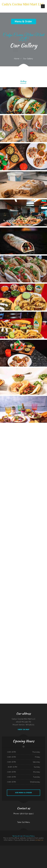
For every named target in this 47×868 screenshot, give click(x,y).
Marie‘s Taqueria (44, 853)
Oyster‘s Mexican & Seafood (34, 853)
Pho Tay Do (1, 847)
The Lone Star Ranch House (12, 847)
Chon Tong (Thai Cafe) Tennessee (26, 850)
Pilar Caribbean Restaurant (22, 847)
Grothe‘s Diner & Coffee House (31, 850)
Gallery (23, 82)
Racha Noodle (3, 847)
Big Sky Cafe (30, 847)
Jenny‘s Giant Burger (26, 856)
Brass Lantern (2, 850)
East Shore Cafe (40, 856)
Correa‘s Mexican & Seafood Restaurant (13, 850)
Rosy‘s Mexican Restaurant (18, 856)
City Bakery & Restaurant (45, 856)
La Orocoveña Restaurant (6, 850)
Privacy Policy (29, 836)
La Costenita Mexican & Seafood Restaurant (19, 850)
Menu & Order (23, 21)
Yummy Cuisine (32, 847)
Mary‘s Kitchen (15, 856)
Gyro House (4, 853)
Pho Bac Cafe (2, 856)
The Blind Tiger (9, 847)
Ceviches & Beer (17, 858)
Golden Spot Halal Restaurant (29, 858)
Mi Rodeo (42, 856)
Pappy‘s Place (35, 850)
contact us (39, 840)
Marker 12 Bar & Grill (23, 856)
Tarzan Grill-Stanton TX (22, 853)
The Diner (46, 850)
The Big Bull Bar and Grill (26, 847)
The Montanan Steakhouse (21, 858)
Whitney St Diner (15, 853)
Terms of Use (17, 836)
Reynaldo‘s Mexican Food (7, 853)
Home (17, 59)
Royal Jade (5, 856)
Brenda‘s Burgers (35, 856)
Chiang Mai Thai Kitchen (43, 850)
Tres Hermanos (18, 853)
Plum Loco (40, 850)
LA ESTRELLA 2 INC (32, 856)
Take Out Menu (23, 822)
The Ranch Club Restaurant (42, 847)
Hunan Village (6, 847)
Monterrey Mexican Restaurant (17, 847)
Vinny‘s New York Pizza (35, 847)
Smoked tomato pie (41, 853)
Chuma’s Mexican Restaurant (12, 853)
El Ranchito (29, 856)
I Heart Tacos (39, 847)
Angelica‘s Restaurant (8, 856)
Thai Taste (37, 856)
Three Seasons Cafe (38, 850)
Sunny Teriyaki (30, 853)
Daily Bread (11, 856)
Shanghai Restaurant (24, 858)
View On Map (24, 729)
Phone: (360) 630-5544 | (23, 814)
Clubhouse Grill (2, 853)
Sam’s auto (13, 856)
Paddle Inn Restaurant (38, 853)
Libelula (9, 850)
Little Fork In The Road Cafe (26, 853)
